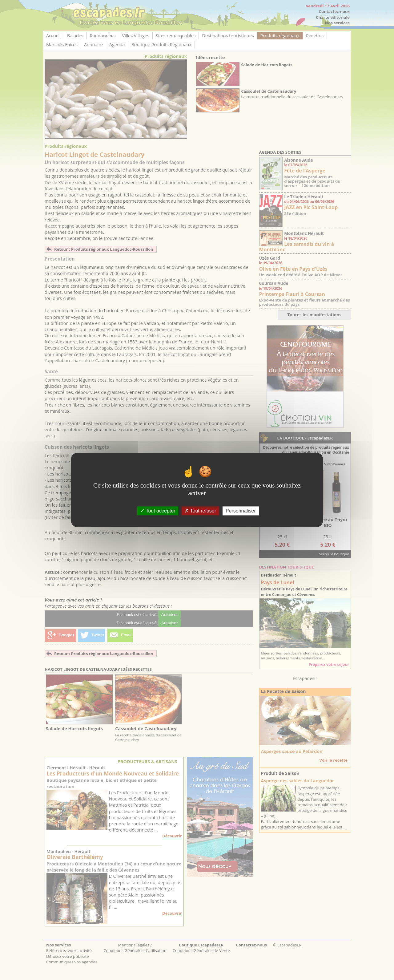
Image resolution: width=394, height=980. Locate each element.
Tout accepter (158, 511)
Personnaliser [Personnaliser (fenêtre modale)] (241, 511)
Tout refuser (200, 511)
